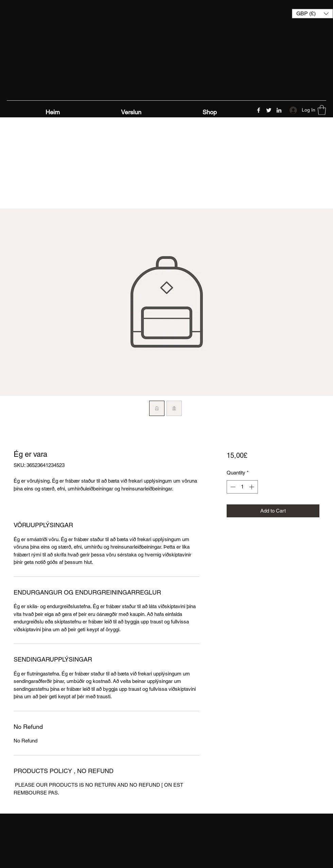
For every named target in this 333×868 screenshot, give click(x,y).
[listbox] (312, 14)
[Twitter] (269, 110)
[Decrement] (232, 487)
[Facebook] (259, 110)
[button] (312, 14)
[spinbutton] (242, 487)
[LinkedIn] (279, 110)
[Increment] (252, 487)
